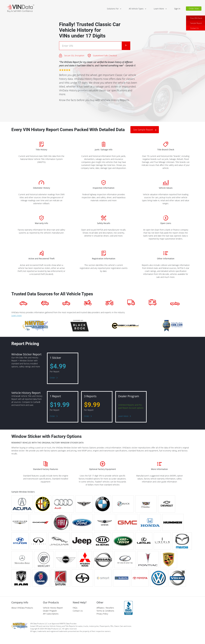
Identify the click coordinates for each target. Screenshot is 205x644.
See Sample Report (143, 130)
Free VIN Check (196, 20)
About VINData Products (22, 608)
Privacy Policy (102, 614)
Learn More (123, 416)
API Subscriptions (51, 614)
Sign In (177, 9)
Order (52, 378)
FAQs (75, 608)
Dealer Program (50, 611)
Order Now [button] (194, 8)
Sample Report (196, 25)
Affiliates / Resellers (105, 608)
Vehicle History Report (53, 608)
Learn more (17, 315)
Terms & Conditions (105, 611)
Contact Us (195, 30)
